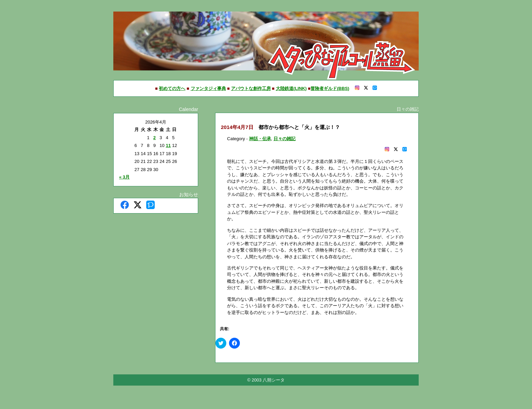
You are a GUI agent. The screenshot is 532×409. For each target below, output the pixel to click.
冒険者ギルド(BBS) (330, 88)
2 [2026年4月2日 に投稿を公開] (155, 138)
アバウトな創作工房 (251, 88)
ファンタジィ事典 (208, 88)
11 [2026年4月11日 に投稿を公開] (168, 145)
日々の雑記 (284, 139)
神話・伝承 (260, 139)
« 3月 (124, 177)
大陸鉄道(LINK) (291, 88)
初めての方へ (172, 88)
